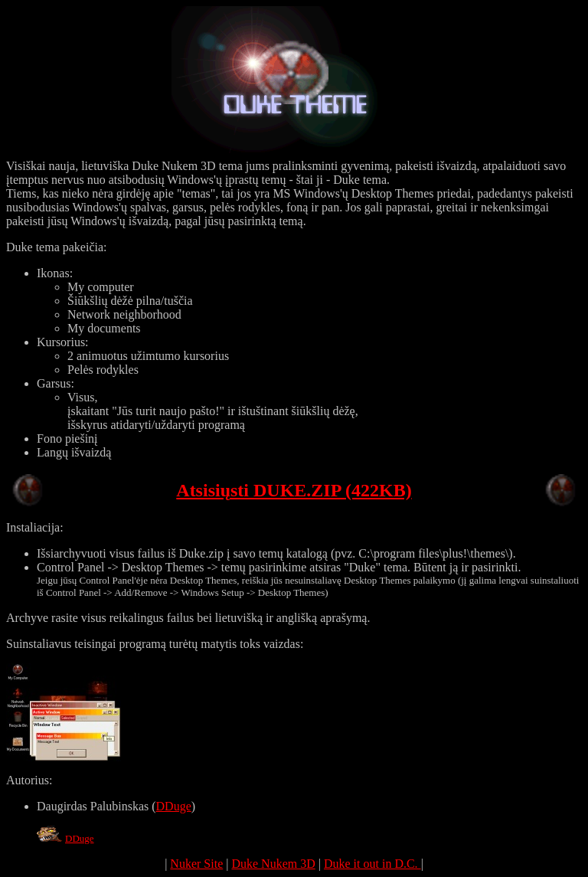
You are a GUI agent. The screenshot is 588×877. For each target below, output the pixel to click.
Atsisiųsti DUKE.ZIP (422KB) (294, 490)
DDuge (174, 806)
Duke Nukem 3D (273, 864)
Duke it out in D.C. (372, 864)
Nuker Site (196, 864)
